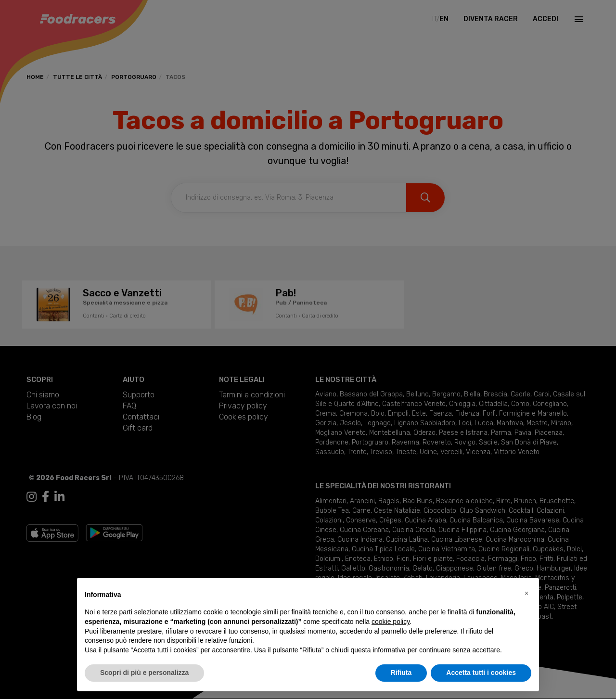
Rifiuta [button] (401, 673)
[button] (526, 593)
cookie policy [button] (391, 622)
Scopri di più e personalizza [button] (144, 673)
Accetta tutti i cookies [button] (481, 673)
